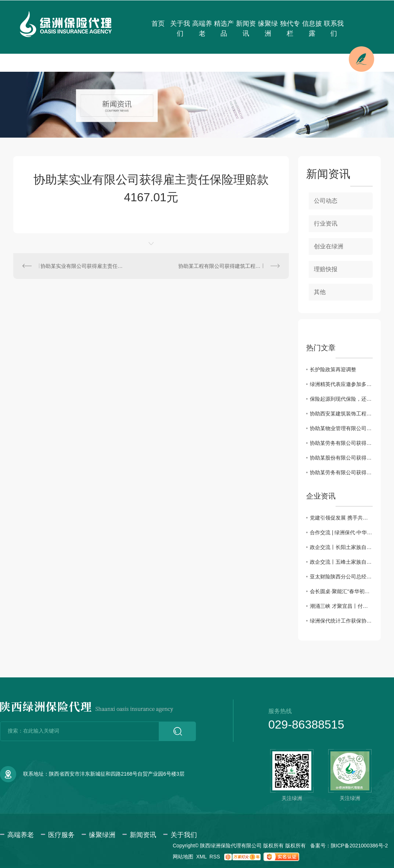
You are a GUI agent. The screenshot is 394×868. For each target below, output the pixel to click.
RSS (215, 857)
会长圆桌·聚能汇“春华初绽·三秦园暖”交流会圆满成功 (341, 591)
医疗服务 (61, 835)
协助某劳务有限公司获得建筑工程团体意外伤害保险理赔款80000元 (341, 472)
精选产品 (224, 29)
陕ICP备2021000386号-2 (359, 846)
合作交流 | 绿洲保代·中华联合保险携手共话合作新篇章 (341, 532)
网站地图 (183, 857)
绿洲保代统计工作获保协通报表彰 (341, 621)
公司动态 (326, 201)
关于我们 (180, 29)
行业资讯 (326, 224)
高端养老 (202, 29)
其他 (320, 292)
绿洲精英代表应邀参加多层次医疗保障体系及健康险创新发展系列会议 (341, 384)
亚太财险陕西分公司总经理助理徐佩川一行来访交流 (341, 577)
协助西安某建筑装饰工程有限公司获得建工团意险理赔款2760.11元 (341, 414)
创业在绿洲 (329, 246)
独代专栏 (290, 29)
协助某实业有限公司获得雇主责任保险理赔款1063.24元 (82, 266)
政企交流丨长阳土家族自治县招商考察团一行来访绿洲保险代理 (341, 547)
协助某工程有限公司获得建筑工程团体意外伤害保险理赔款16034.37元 (229, 266)
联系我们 (334, 29)
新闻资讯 (246, 29)
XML (201, 857)
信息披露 (312, 29)
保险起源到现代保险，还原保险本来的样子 (341, 399)
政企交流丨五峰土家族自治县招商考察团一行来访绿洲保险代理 (341, 562)
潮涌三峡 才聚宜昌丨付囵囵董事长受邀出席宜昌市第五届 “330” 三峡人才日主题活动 (341, 606)
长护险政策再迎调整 (333, 369)
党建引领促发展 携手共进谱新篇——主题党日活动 (341, 518)
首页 (158, 24)
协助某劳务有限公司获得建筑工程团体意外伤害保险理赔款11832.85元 (341, 443)
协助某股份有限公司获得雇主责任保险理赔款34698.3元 (341, 458)
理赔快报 (326, 269)
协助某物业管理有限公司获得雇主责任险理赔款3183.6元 (341, 428)
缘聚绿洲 (268, 29)
